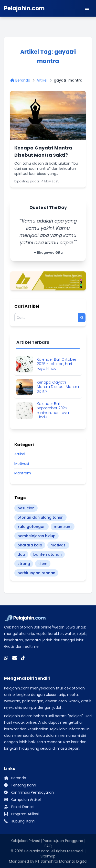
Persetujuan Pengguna (63, 841)
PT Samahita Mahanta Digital (61, 861)
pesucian (26, 508)
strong (24, 564)
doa (21, 554)
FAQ (48, 846)
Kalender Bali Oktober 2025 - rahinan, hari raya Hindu (57, 364)
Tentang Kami (20, 785)
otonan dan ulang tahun (40, 517)
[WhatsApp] (6, 658)
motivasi (58, 545)
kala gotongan (31, 527)
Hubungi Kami (20, 821)
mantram (63, 527)
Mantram (23, 473)
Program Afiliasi (21, 814)
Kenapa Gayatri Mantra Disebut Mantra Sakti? (58, 387)
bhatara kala (30, 545)
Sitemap (48, 856)
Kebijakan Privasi (25, 841)
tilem (43, 564)
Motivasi (22, 464)
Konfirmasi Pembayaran (29, 792)
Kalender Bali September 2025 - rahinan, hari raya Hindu (53, 411)
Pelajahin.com (37, 851)
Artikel (42, 80)
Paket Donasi (19, 807)
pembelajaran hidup (36, 536)
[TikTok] (23, 658)
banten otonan (47, 554)
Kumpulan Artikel (22, 800)
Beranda (20, 80)
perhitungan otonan (36, 573)
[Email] (15, 658)
